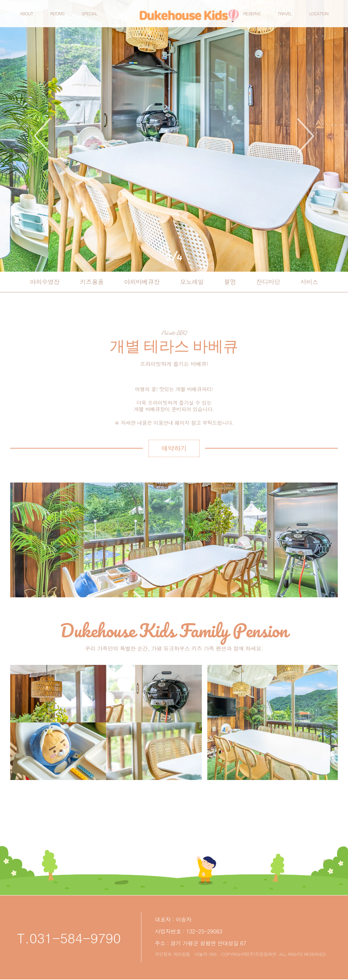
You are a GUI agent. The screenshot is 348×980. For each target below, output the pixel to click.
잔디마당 (268, 282)
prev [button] (42, 136)
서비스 (309, 282)
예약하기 (335, 18)
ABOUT (32, 17)
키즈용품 (92, 282)
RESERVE (246, 17)
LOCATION (313, 17)
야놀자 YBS (205, 954)
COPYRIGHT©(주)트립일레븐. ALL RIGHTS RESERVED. (274, 954)
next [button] (306, 136)
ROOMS (63, 17)
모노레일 (192, 282)
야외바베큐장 (142, 282)
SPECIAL (95, 17)
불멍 (230, 282)
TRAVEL (279, 17)
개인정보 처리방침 (173, 954)
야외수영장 (45, 282)
